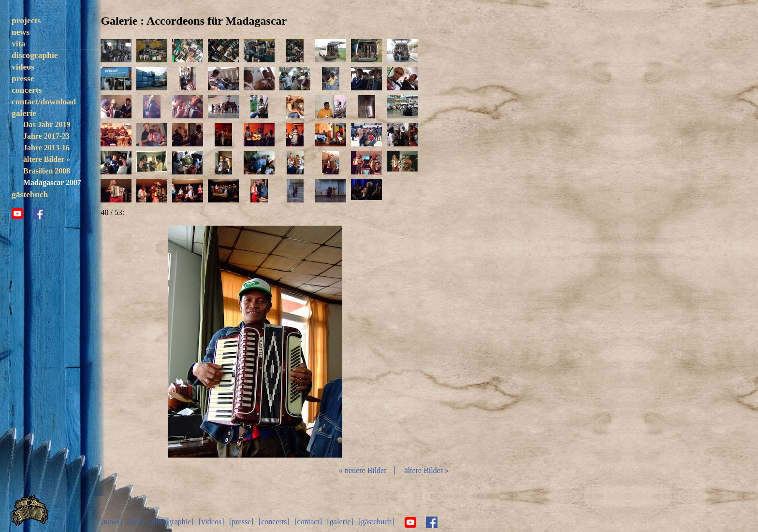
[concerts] (275, 521)
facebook (39, 225)
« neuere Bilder (364, 470)
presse (23, 78)
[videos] (212, 521)
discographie (35, 55)
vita (18, 43)
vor (360, 342)
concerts (27, 90)
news (21, 32)
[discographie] (172, 521)
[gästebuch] (377, 521)
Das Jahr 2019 (47, 124)
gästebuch (30, 206)
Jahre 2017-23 (46, 136)
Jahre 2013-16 (46, 148)
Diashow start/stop (256, 342)
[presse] (242, 521)
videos (23, 67)
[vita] (136, 521)
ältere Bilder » (47, 159)
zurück (153, 342)
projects (26, 20)
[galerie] (340, 521)
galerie (24, 113)
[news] (112, 521)
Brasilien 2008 (47, 171)
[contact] (309, 521)
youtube (17, 225)
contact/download (44, 101)
